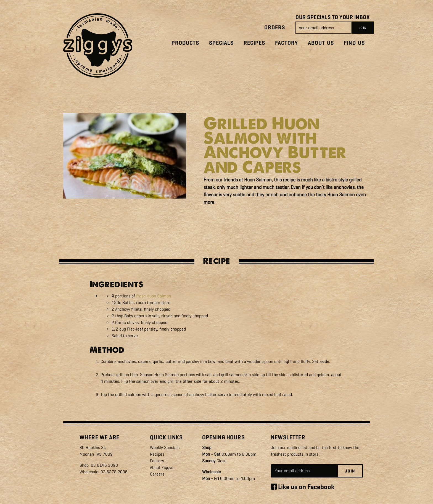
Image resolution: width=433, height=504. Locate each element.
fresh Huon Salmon (154, 296)
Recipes (254, 43)
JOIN (363, 28)
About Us (321, 43)
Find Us (354, 43)
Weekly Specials (165, 448)
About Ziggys (162, 467)
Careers (157, 474)
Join (350, 471)
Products (185, 43)
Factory (287, 43)
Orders (275, 27)
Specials (221, 43)
